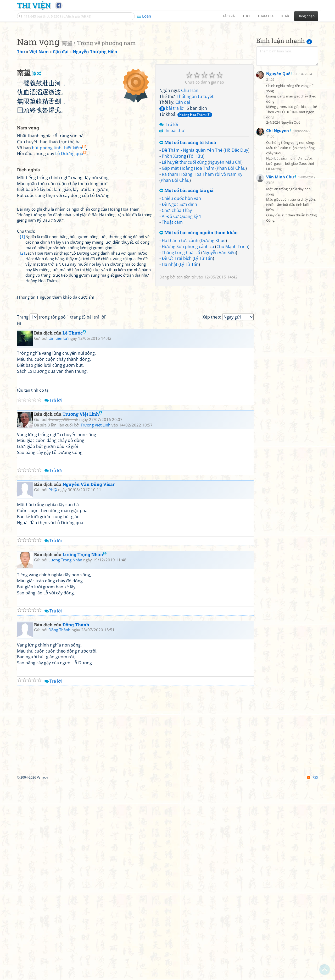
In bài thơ (175, 204)
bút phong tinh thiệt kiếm (59, 294)
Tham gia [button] (266, 16)
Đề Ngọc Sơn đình (179, 278)
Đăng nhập (306, 16)
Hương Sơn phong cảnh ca (188, 320)
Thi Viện (34, 5)
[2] (22, 394)
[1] (22, 383)
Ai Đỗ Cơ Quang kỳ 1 (182, 290)
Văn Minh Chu (280, 305)
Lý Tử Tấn (203, 332)
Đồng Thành (76, 823)
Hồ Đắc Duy (236, 223)
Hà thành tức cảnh (180, 314)
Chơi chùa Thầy (177, 284)
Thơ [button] (246, 16)
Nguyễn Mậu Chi (225, 236)
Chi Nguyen (278, 259)
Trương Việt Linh (82, 612)
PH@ (53, 688)
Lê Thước (74, 531)
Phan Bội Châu (231, 242)
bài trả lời (172, 182)
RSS (313, 975)
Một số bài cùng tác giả (186, 264)
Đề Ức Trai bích (177, 332)
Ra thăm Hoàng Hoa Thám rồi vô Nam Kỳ (202, 248)
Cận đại (183, 176)
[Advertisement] (167, 62)
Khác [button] (286, 16)
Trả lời (172, 198)
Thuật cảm (172, 295)
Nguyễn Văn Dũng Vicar (89, 682)
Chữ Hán (190, 164)
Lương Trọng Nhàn (85, 752)
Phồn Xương (174, 229)
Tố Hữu (196, 229)
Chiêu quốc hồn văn (181, 272)
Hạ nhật (170, 338)
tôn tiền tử (186, 350)
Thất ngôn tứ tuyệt (195, 170)
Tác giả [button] (229, 16)
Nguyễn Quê (278, 202)
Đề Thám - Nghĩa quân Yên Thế (192, 223)
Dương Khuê (213, 314)
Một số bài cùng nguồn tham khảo (199, 306)
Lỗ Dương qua (71, 300)
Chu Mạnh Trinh (232, 320)
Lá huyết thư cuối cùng (184, 236)
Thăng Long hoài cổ (181, 326)
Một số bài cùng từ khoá (188, 216)
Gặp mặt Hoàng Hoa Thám (188, 242)
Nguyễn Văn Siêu (219, 326)
